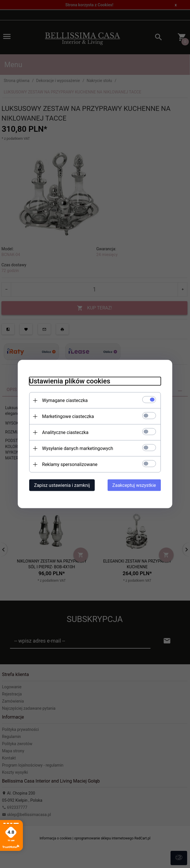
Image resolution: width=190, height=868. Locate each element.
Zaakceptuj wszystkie (134, 485)
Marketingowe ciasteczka (68, 416)
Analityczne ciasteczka (65, 432)
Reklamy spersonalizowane (70, 464)
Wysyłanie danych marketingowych (78, 448)
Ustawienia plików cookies (70, 381)
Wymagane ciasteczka (65, 400)
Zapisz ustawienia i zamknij (62, 485)
